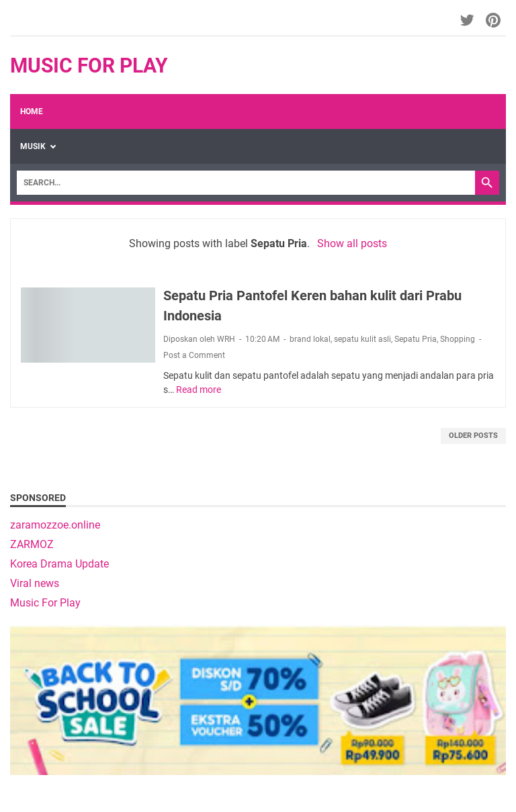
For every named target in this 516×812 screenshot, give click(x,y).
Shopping (458, 339)
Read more (199, 390)
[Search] (246, 183)
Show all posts (352, 243)
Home (32, 111)
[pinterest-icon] (494, 20)
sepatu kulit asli (362, 339)
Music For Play (89, 65)
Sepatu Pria (416, 339)
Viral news (35, 583)
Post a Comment (194, 355)
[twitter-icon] (468, 20)
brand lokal (310, 339)
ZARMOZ (32, 544)
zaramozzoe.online (55, 525)
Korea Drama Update (59, 564)
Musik (33, 146)
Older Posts (473, 436)
